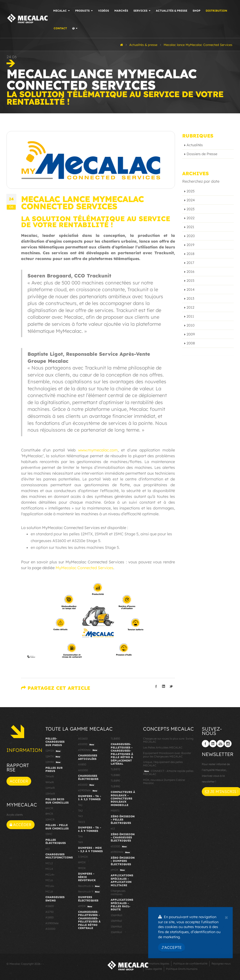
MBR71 (115, 811)
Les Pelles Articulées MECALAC (163, 748)
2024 (191, 200)
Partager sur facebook (156, 686)
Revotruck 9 (89, 892)
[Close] (226, 917)
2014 (191, 290)
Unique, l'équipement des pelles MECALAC (163, 764)
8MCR (49, 814)
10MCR (50, 820)
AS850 (50, 917)
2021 (190, 227)
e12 (47, 849)
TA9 (80, 842)
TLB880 (115, 775)
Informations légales (156, 964)
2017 (190, 263)
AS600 (50, 906)
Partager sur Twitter (171, 686)
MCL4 (49, 869)
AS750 (50, 912)
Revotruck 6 (89, 886)
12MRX (54, 762)
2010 (191, 325)
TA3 (80, 816)
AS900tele (52, 923)
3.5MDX (83, 857)
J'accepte (171, 947)
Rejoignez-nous (221, 964)
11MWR (50, 788)
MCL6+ (50, 886)
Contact (61, 28)
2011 (190, 316)
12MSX (54, 751)
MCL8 (49, 892)
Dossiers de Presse (202, 154)
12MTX (53, 757)
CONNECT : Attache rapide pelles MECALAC (168, 773)
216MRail (116, 932)
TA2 (80, 811)
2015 (190, 281)
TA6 (80, 836)
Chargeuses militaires (118, 892)
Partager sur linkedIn (164, 686)
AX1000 (83, 770)
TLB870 (115, 769)
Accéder (19, 781)
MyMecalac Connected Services (84, 568)
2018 (190, 254)
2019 (190, 245)
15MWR (50, 794)
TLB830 (115, 739)
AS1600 (83, 739)
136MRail (116, 921)
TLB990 (115, 786)
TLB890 (115, 781)
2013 (190, 298)
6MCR (49, 808)
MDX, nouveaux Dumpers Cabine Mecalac (164, 781)
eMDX (86, 906)
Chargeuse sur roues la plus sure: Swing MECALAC (168, 740)
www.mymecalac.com (98, 450)
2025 (191, 191)
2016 (190, 272)
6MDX (82, 862)
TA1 (80, 805)
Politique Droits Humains (182, 969)
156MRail (116, 927)
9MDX (82, 868)
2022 (191, 218)
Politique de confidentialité (190, 964)
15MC (49, 834)
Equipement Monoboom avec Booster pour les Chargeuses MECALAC (167, 755)
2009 (191, 334)
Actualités (195, 145)
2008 (191, 343)
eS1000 (87, 744)
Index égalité (154, 969)
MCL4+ (50, 875)
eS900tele (88, 750)
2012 (190, 307)
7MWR (50, 777)
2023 (191, 209)
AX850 (82, 764)
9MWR (50, 782)
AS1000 (50, 929)
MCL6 (49, 880)
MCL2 (49, 863)
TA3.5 (81, 822)
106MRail (116, 915)
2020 (191, 236)
